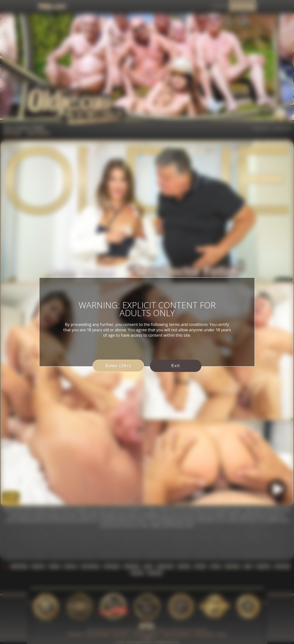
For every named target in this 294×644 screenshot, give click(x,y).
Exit (176, 366)
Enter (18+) (118, 366)
